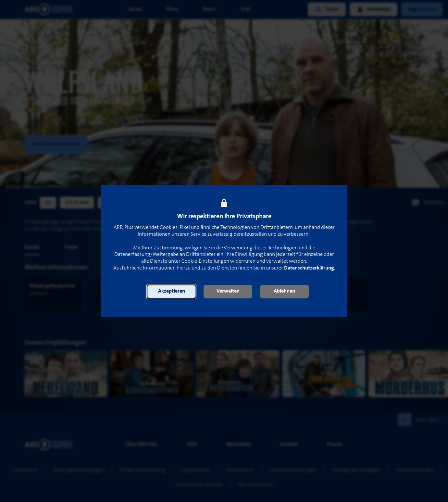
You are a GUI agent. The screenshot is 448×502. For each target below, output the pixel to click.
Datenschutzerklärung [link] (309, 268)
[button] (171, 292)
